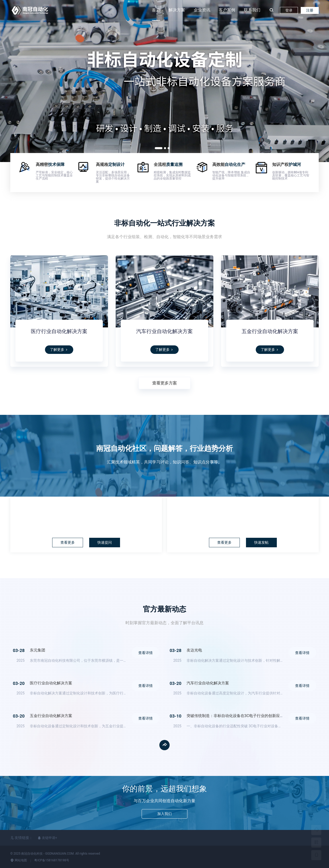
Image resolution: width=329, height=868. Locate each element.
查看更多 (66, 542)
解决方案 (177, 10)
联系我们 (252, 10)
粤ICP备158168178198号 (52, 860)
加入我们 (164, 815)
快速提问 (106, 542)
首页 (156, 10)
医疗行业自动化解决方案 (59, 331)
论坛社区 (243, 509)
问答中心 (86, 509)
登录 (289, 10)
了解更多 (59, 350)
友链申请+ (47, 838)
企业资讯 (202, 10)
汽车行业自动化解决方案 (164, 331)
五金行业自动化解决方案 (270, 331)
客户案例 (227, 10)
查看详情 (141, 655)
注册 (310, 10)
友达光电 (194, 650)
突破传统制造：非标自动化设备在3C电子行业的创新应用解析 (239, 716)
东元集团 (38, 650)
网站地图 (19, 860)
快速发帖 (263, 542)
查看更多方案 (164, 383)
